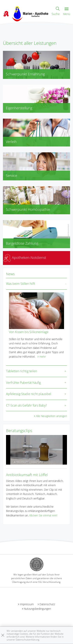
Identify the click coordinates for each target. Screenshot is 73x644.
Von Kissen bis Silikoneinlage (29, 332)
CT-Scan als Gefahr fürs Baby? (26, 405)
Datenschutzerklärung (27, 640)
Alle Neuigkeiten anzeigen (51, 416)
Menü (67, 12)
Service (11, 176)
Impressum (27, 604)
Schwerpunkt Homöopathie (28, 209)
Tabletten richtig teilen (22, 371)
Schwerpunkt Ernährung (25, 74)
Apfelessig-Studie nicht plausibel (29, 394)
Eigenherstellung (19, 108)
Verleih (11, 142)
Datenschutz (47, 604)
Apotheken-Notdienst (25, 258)
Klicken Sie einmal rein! (43, 515)
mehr (43, 357)
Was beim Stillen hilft (21, 284)
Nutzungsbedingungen (37, 609)
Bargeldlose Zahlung (22, 243)
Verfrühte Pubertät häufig (23, 383)
